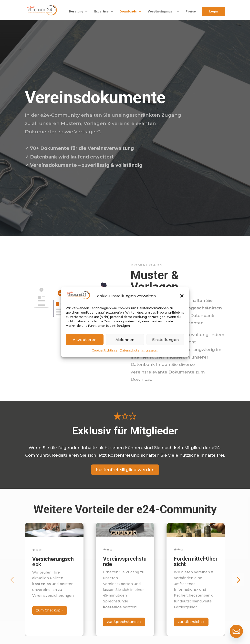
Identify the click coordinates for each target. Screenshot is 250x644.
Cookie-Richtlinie (105, 350)
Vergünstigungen (161, 11)
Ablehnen (125, 339)
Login (214, 11)
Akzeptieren (85, 339)
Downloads (128, 11)
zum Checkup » (50, 610)
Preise (191, 11)
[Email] (236, 631)
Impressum (150, 350)
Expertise (101, 11)
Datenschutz (130, 350)
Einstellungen (165, 339)
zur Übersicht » (191, 622)
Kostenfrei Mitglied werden (125, 470)
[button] (182, 296)
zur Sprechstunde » (124, 622)
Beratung (76, 11)
